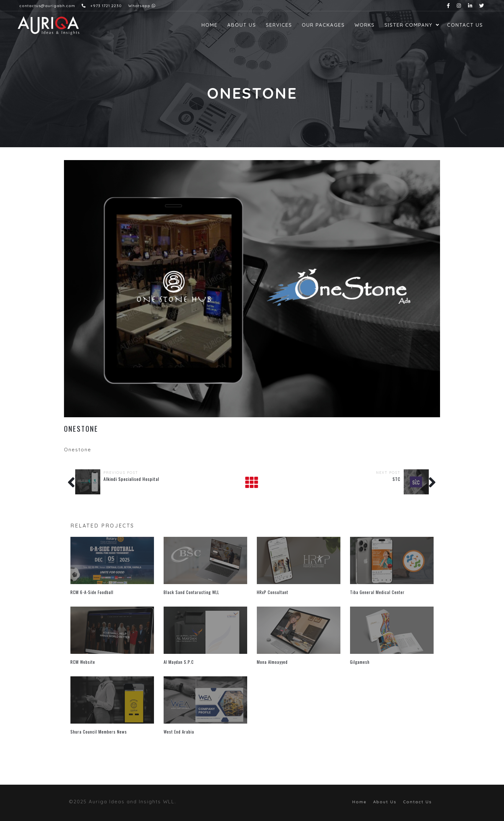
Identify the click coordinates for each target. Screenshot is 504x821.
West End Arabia (179, 732)
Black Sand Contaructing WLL (191, 592)
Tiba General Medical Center (377, 592)
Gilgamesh (360, 662)
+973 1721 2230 (102, 6)
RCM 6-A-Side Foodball (92, 592)
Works (365, 25)
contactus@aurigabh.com (47, 6)
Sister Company (409, 25)
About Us (242, 25)
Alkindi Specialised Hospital (131, 479)
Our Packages (323, 25)
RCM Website (83, 662)
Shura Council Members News (99, 732)
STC (396, 479)
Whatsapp (142, 6)
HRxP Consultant (273, 592)
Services (279, 25)
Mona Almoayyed (272, 662)
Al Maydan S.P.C (179, 662)
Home (210, 25)
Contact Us (465, 25)
